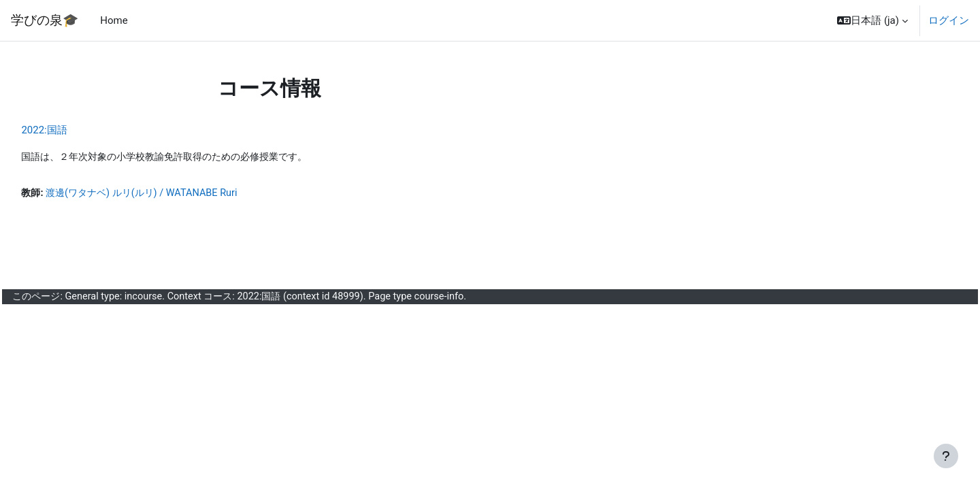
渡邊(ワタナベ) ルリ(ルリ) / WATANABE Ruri (179, 194)
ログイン (949, 20)
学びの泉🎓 (45, 20)
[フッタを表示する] (946, 456)
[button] (872, 20)
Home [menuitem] (114, 20)
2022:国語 (75, 130)
